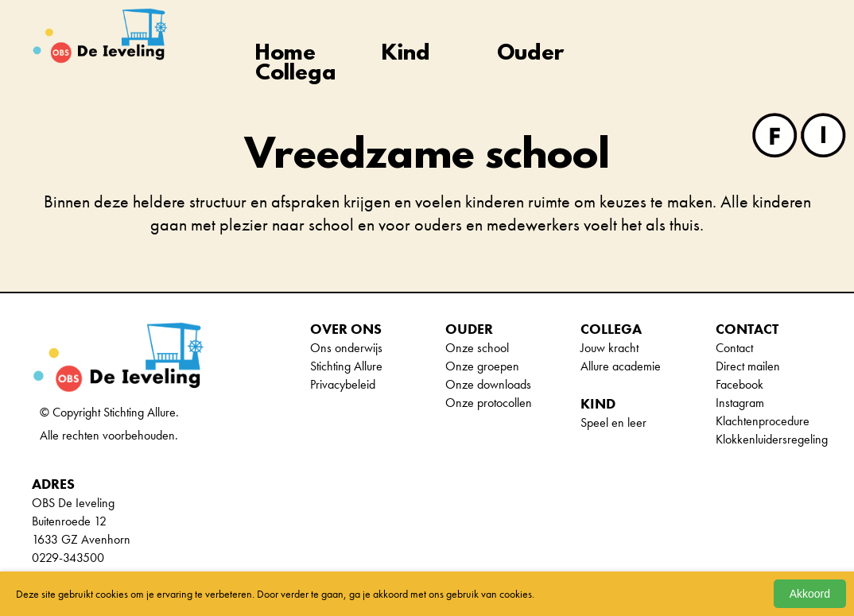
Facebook (739, 384)
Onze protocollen (489, 403)
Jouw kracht (609, 348)
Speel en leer (613, 422)
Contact (734, 348)
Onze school (477, 348)
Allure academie (621, 366)
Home (285, 54)
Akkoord (810, 594)
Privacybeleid (343, 384)
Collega (296, 74)
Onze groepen (482, 366)
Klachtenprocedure (763, 421)
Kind (406, 54)
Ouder (530, 54)
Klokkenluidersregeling (772, 439)
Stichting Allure (346, 366)
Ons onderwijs (346, 348)
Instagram (740, 403)
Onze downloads (488, 384)
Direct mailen (748, 366)
